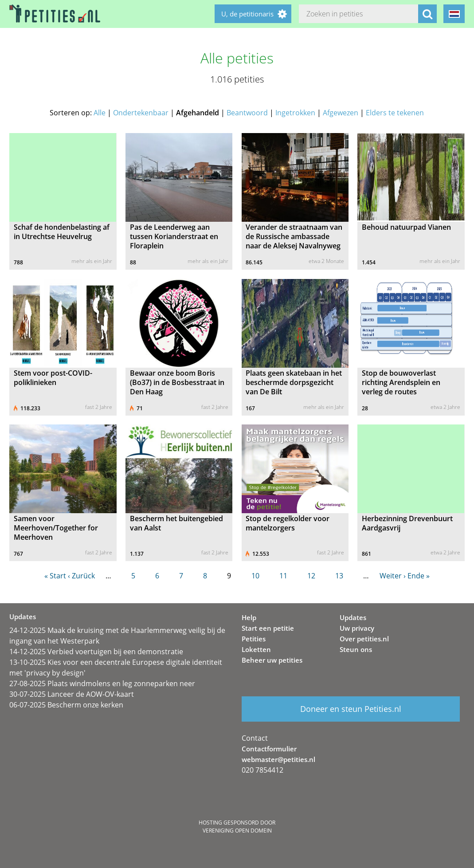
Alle (100, 113)
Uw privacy (357, 628)
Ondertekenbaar (141, 113)
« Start (55, 576)
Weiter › (393, 576)
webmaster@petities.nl (278, 759)
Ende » (419, 576)
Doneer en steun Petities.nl (351, 709)
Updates (353, 617)
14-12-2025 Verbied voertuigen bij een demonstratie (96, 652)
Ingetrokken (295, 113)
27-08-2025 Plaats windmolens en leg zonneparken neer (102, 683)
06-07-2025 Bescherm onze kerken (66, 705)
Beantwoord (247, 113)
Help (249, 617)
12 (311, 576)
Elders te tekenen (395, 113)
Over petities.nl (364, 639)
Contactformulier (269, 749)
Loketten (256, 649)
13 (339, 576)
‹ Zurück (81, 576)
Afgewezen (341, 113)
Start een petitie (268, 628)
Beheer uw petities (272, 660)
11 (283, 576)
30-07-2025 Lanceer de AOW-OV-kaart (72, 694)
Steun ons (356, 649)
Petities (254, 639)
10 (255, 576)
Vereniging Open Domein (237, 831)
